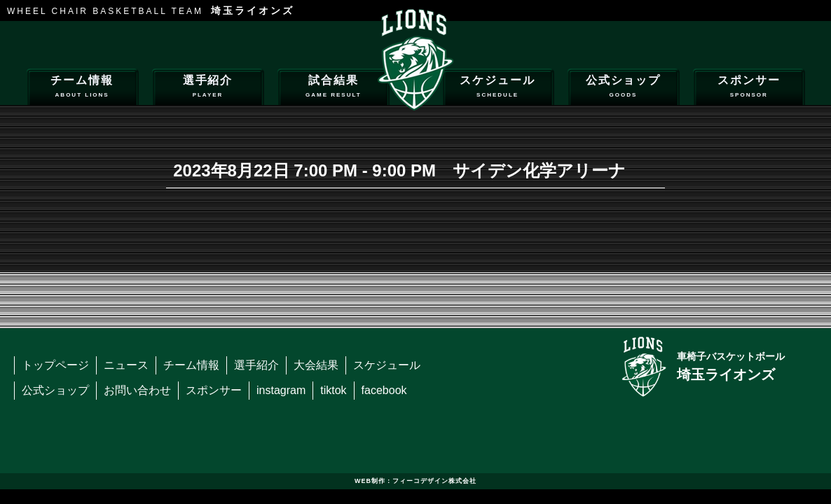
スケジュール (498, 88)
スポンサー (749, 88)
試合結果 (333, 88)
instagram (281, 390)
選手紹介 (208, 88)
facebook (384, 390)
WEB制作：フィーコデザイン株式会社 (415, 481)
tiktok (333, 390)
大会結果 (316, 365)
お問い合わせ (137, 390)
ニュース (126, 365)
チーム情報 (82, 88)
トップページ (55, 365)
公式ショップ (623, 88)
